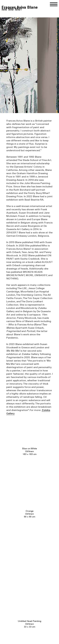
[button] (54, 3)
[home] (20, 5)
